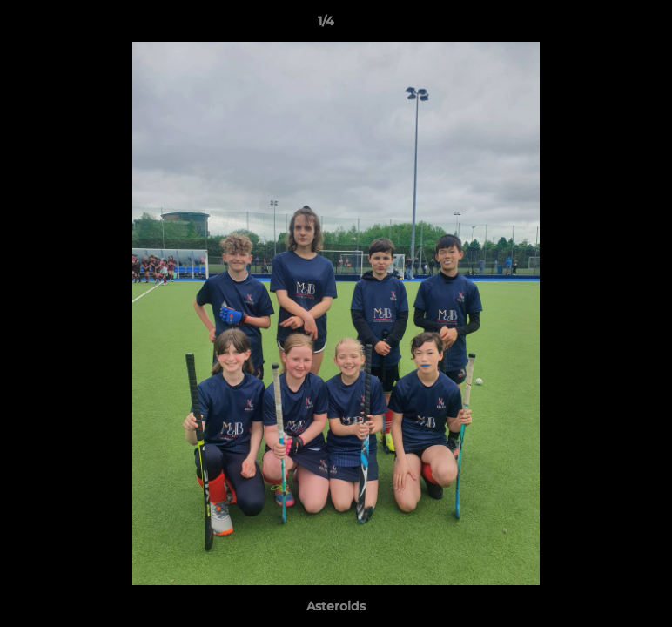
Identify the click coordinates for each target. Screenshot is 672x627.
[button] (599, 25)
